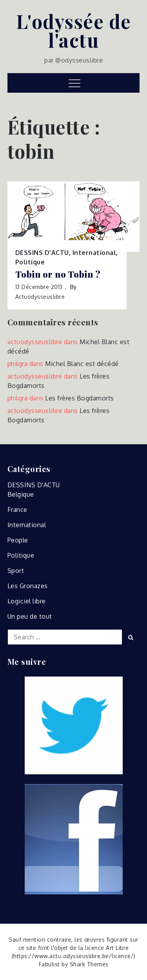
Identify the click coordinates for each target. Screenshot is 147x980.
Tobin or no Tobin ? (58, 274)
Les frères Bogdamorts (80, 398)
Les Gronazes (28, 586)
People (18, 540)
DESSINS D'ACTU (42, 253)
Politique (30, 262)
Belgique (21, 494)
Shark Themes (89, 964)
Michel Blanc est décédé (82, 364)
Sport (16, 571)
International (94, 253)
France (17, 510)
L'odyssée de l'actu (74, 31)
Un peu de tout (30, 616)
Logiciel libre (27, 601)
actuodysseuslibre (40, 297)
